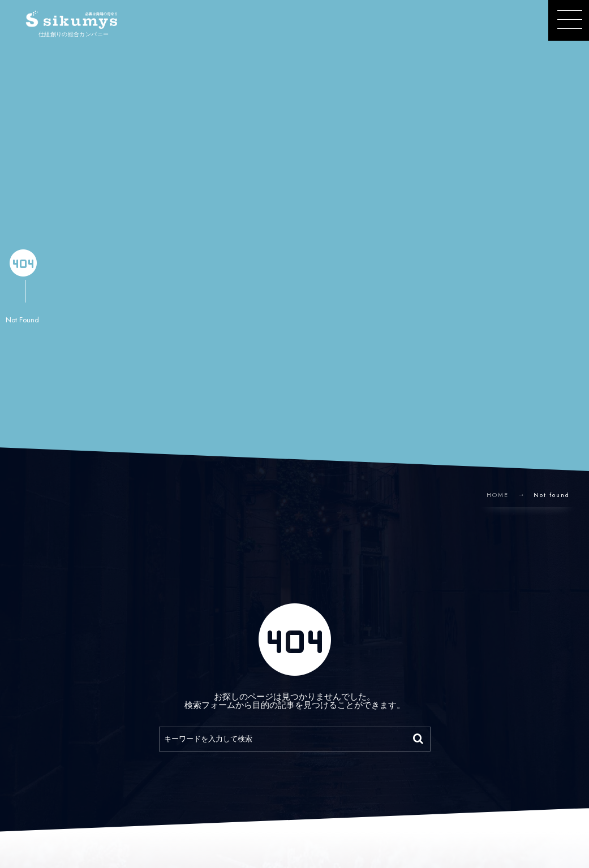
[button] (569, 20)
